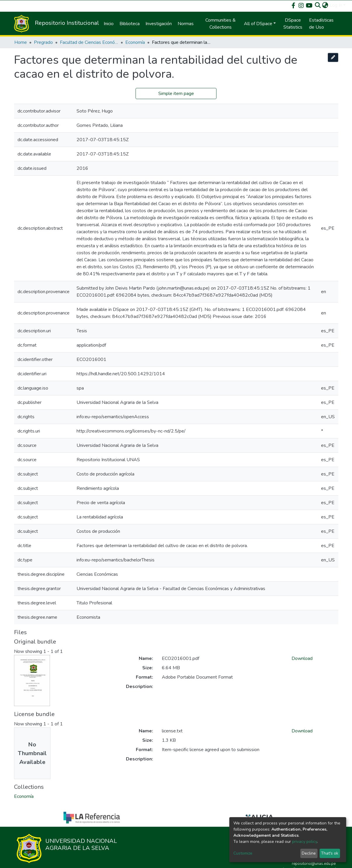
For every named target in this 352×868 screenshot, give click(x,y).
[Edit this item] (333, 57)
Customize (243, 853)
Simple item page (176, 94)
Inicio (109, 24)
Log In (336, 5)
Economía (135, 42)
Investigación (159, 24)
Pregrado (43, 42)
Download (302, 658)
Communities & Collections (221, 24)
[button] (325, 5)
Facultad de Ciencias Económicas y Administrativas (89, 42)
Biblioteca (130, 24)
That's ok (330, 853)
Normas (186, 24)
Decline (309, 853)
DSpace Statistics (293, 24)
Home (21, 42)
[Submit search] (318, 5)
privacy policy (305, 842)
